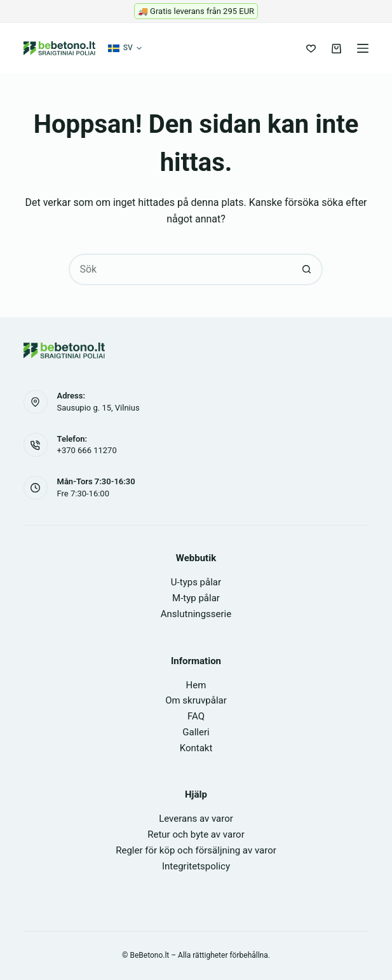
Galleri (196, 732)
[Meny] (363, 48)
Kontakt (196, 748)
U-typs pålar (196, 582)
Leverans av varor (196, 819)
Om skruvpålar (196, 700)
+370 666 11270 (87, 450)
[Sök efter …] (180, 269)
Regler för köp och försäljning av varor (196, 850)
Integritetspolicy (196, 866)
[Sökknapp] (307, 269)
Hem (196, 685)
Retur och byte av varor (196, 834)
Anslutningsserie (196, 614)
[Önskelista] (311, 49)
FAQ (196, 716)
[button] (125, 48)
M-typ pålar (196, 598)
